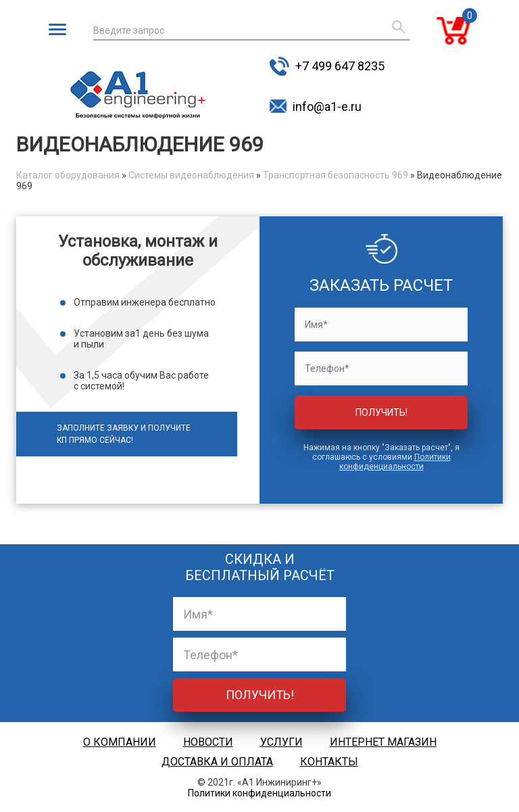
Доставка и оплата (217, 762)
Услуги (281, 742)
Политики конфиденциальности (395, 462)
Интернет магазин (383, 742)
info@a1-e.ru (327, 106)
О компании (120, 742)
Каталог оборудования (68, 175)
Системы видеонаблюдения (191, 175)
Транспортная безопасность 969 (336, 175)
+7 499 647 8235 (340, 66)
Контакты (329, 762)
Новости (208, 742)
